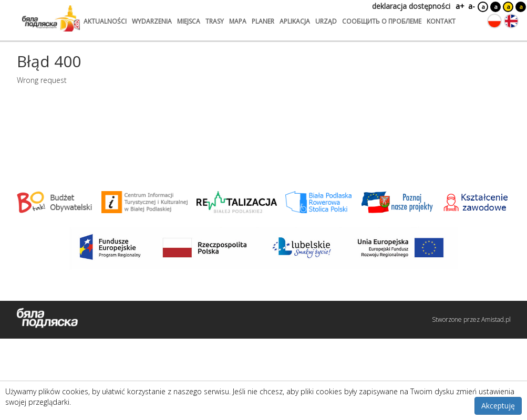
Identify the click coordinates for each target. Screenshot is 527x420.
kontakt (441, 21)
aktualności (105, 21)
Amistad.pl (496, 319)
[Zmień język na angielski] (511, 21)
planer (263, 21)
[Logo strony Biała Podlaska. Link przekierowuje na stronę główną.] (51, 18)
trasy (215, 21)
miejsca (189, 21)
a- (472, 6)
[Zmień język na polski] (494, 21)
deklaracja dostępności (411, 6)
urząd (326, 21)
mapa (238, 21)
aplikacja (295, 21)
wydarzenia (152, 21)
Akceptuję (498, 406)
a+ (459, 6)
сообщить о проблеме (382, 21)
